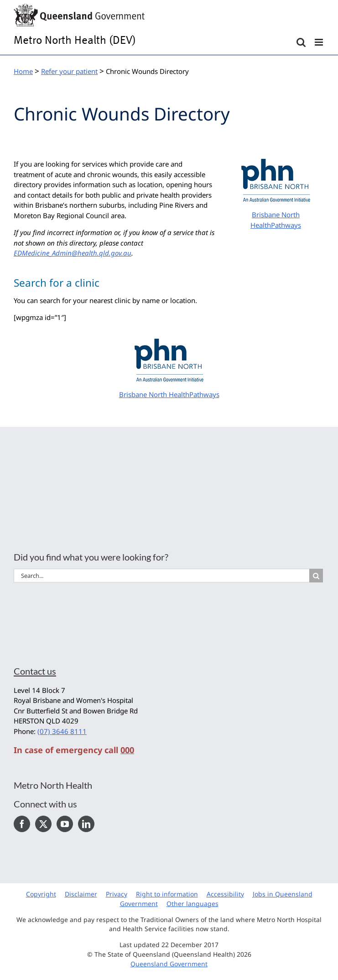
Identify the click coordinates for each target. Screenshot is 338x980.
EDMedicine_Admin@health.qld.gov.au (73, 253)
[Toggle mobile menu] (320, 42)
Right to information (167, 894)
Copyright (41, 894)
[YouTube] (65, 824)
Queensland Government (169, 964)
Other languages (192, 904)
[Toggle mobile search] (301, 42)
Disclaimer (81, 894)
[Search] (316, 576)
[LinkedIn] (86, 824)
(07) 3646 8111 (62, 731)
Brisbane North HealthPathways (169, 394)
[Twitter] (43, 824)
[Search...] (161, 576)
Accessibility (225, 894)
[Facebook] (22, 824)
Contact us (35, 671)
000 (127, 750)
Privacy (117, 894)
